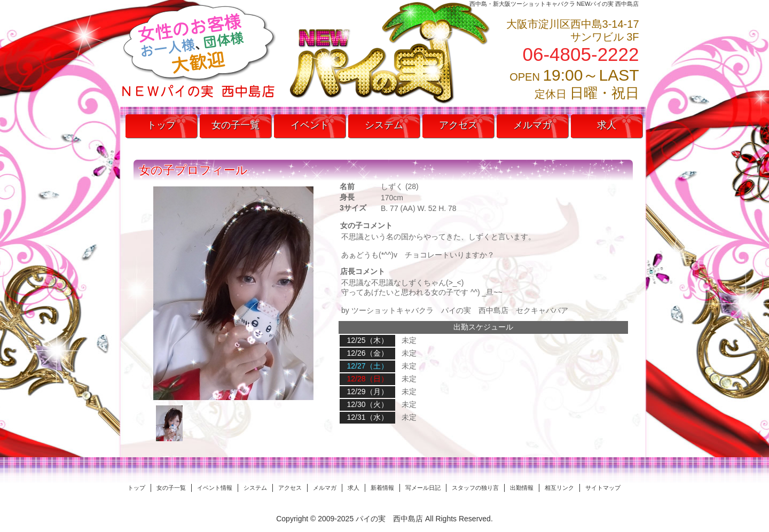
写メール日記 (423, 488)
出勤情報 (522, 488)
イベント (310, 125)
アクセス (458, 125)
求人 (607, 125)
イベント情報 (215, 488)
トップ (161, 125)
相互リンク (559, 488)
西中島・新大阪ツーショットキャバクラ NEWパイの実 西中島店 (554, 4)
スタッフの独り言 (475, 488)
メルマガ (532, 125)
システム (384, 125)
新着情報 (382, 488)
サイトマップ (603, 488)
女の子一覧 (236, 125)
